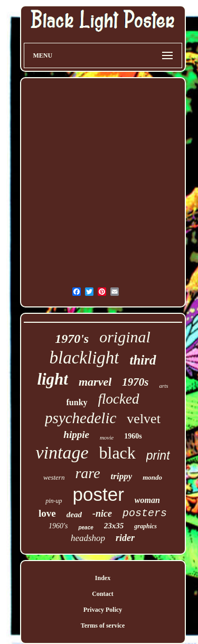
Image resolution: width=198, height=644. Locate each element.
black (117, 453)
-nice (102, 514)
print (158, 455)
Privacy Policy (103, 610)
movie (107, 437)
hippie (76, 435)
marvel (95, 382)
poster (98, 494)
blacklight (84, 358)
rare (87, 473)
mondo (152, 477)
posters (145, 513)
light (53, 379)
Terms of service (103, 626)
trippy (122, 476)
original (125, 337)
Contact (103, 594)
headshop (88, 538)
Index (103, 578)
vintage (62, 452)
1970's (72, 339)
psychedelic (81, 418)
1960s (133, 436)
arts (163, 386)
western (54, 477)
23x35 (114, 526)
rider (125, 538)
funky (77, 402)
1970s (135, 382)
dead (74, 515)
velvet (144, 419)
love (47, 513)
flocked (119, 399)
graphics (145, 526)
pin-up (54, 501)
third (143, 360)
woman (147, 500)
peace (86, 528)
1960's (58, 526)
